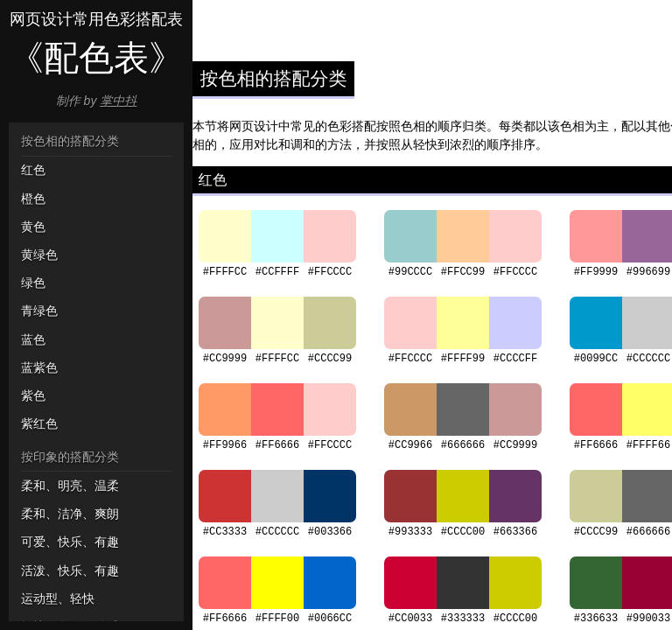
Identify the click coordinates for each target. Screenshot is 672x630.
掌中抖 (118, 101)
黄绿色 (39, 255)
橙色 (33, 199)
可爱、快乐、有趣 (70, 542)
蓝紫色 (39, 367)
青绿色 (39, 311)
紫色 (33, 395)
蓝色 (33, 339)
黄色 (33, 227)
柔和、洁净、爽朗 (70, 514)
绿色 (33, 283)
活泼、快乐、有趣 (70, 570)
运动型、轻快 (58, 598)
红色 (33, 170)
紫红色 (39, 423)
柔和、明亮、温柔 (70, 486)
